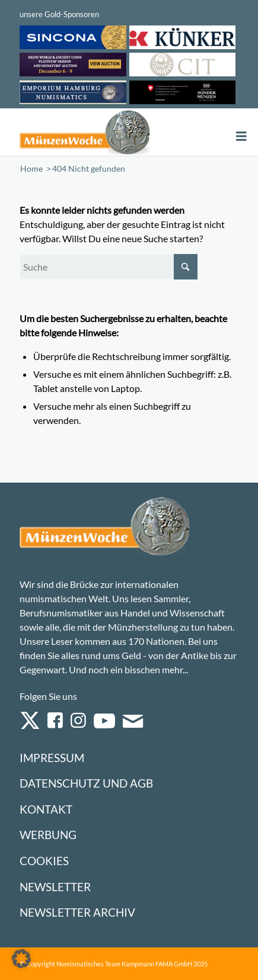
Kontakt (46, 809)
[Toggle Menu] (241, 136)
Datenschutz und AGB (86, 783)
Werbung (48, 835)
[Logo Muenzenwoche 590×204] (85, 132)
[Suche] (109, 267)
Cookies (44, 861)
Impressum (52, 758)
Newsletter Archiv (77, 912)
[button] (21, 959)
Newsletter (55, 887)
